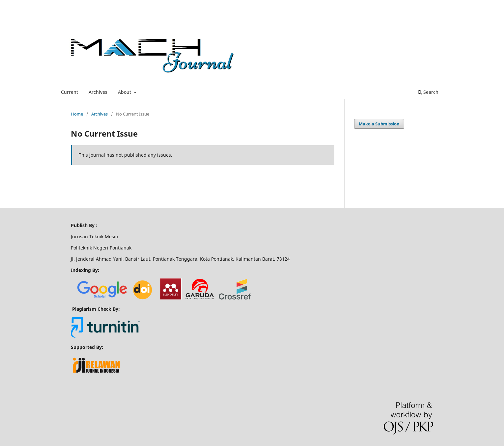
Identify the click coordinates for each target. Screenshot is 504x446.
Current (70, 92)
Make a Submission (379, 124)
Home (77, 114)
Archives (98, 92)
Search (428, 92)
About (125, 92)
